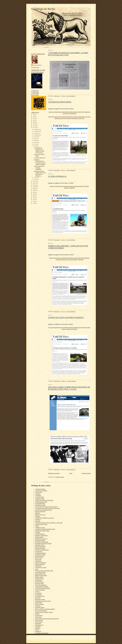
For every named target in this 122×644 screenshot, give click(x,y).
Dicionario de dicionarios (42, 542)
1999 (34, 200)
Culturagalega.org (40, 534)
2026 (34, 115)
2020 (34, 117)
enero (36, 179)
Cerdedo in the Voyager (41, 524)
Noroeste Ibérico (40, 582)
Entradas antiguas (86, 473)
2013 (34, 128)
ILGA (37, 569)
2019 (34, 118)
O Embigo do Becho (43, 9)
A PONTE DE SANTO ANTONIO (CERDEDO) (39, 168)
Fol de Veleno (39, 558)
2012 (34, 181)
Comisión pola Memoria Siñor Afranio (45, 529)
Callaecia (38, 516)
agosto (36, 137)
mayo (36, 142)
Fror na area (38, 559)
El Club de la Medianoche (42, 550)
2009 (34, 187)
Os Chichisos (39, 595)
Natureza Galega (40, 579)
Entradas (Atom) (60, 477)
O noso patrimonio (40, 590)
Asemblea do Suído (40, 505)
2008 (34, 189)
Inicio (71, 473)
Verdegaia (38, 628)
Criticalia (38, 532)
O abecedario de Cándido (42, 587)
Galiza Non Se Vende (41, 567)
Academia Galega (40, 499)
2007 (34, 190)
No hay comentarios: (71, 96)
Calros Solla (38, 65)
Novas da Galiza (39, 583)
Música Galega (39, 577)
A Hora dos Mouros (40, 489)
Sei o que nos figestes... (41, 611)
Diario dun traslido (40, 540)
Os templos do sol (40, 596)
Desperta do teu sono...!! (42, 539)
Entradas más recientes (54, 473)
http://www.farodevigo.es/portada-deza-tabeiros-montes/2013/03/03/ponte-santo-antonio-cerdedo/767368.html (70, 328)
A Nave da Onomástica (41, 491)
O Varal (37, 591)
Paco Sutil (38, 598)
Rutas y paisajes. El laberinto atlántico (45, 609)
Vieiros (37, 630)
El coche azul (39, 551)
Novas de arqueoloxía (41, 585)
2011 (34, 183)
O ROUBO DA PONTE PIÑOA (60, 102)
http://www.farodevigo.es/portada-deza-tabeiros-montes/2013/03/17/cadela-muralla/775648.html (69, 187)
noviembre (37, 131)
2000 (34, 198)
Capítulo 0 (38, 519)
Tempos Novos (39, 620)
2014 (34, 126)
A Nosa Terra (39, 492)
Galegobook (38, 561)
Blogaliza (38, 513)
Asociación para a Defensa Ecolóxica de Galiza (47, 508)
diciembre (37, 129)
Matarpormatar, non (40, 574)
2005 (34, 194)
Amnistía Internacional (41, 502)
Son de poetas (39, 615)
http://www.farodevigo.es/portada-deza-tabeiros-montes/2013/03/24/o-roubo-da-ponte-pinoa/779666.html (69, 113)
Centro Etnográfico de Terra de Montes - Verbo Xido (49, 523)
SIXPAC (37, 614)
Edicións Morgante (40, 548)
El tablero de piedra (40, 555)
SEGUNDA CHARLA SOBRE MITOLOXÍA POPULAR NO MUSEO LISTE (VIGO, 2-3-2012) (69, 388)
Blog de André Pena (40, 511)
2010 (34, 185)
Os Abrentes (38, 593)
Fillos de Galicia (39, 556)
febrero (36, 178)
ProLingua (38, 606)
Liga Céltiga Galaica (41, 572)
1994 (34, 202)
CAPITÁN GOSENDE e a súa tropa (45, 518)
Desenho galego (39, 537)
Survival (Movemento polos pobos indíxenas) (47, 619)
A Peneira (38, 494)
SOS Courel (38, 617)
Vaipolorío (38, 627)
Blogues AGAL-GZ (40, 515)
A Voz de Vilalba (40, 497)
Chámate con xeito (40, 527)
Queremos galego (40, 607)
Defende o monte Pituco (41, 535)
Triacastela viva (39, 625)
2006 (34, 192)
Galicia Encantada (40, 564)
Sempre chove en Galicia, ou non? (44, 612)
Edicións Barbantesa (41, 547)
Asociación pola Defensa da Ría (44, 510)
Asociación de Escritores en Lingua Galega (46, 507)
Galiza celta (38, 566)
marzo (36, 146)
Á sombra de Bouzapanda (42, 633)
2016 (34, 122)
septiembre (37, 135)
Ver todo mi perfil (35, 67)
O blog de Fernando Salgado (43, 588)
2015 (34, 124)
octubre (36, 133)
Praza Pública (39, 603)
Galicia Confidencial (41, 563)
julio (35, 139)
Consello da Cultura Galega (42, 531)
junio (35, 140)
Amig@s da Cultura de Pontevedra (44, 500)
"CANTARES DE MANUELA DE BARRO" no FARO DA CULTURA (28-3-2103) (68, 54)
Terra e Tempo (39, 622)
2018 (34, 120)
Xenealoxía (38, 631)
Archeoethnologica (40, 503)
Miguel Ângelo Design (41, 575)
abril (35, 144)
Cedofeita (38, 521)
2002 (34, 196)
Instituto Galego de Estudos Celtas (44, 571)
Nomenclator (39, 580)
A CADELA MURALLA (40, 158)
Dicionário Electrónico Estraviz (43, 543)
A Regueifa (38, 495)
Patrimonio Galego (40, 599)
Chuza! (37, 526)
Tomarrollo (38, 623)
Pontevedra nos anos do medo (43, 601)
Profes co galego (40, 604)
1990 (34, 203)
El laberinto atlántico (41, 553)
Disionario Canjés (40, 545)
